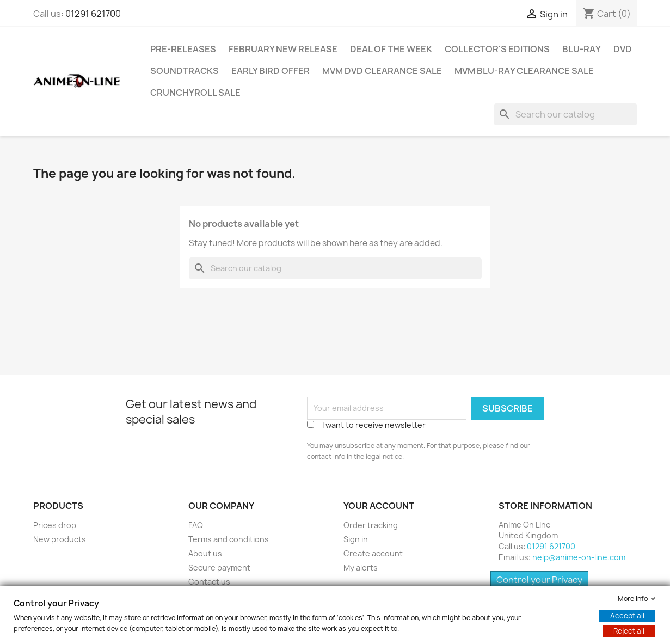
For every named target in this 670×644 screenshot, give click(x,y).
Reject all (629, 631)
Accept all (627, 616)
